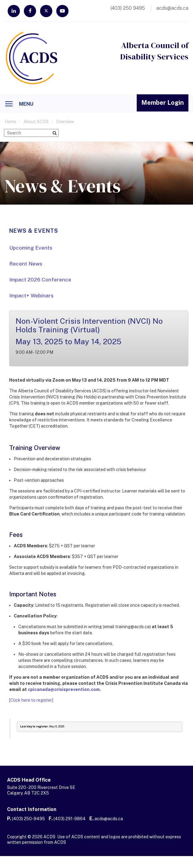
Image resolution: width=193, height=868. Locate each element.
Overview (65, 122)
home (10, 122)
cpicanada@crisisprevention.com (64, 689)
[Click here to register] (31, 700)
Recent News (26, 264)
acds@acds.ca (109, 819)
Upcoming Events (31, 248)
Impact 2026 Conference (40, 280)
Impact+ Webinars (31, 296)
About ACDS (36, 122)
